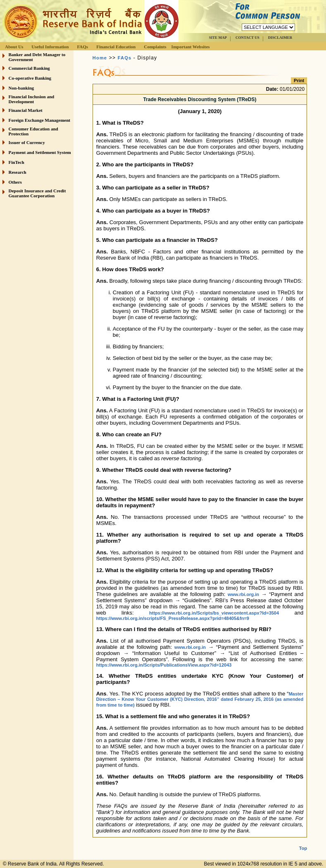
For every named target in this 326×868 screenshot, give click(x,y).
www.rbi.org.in (243, 594)
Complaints (155, 47)
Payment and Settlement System (40, 152)
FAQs (82, 47)
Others (15, 182)
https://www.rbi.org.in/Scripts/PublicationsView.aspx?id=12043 (164, 665)
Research (18, 172)
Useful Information (50, 47)
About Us (14, 47)
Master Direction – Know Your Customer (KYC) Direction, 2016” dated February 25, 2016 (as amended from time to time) (200, 699)
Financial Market (26, 110)
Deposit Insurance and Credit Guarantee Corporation (37, 193)
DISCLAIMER (280, 38)
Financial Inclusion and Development (32, 99)
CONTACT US (247, 38)
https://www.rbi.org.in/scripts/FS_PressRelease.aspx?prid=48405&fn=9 (173, 618)
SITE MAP (218, 38)
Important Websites (191, 47)
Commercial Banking (29, 68)
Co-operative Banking (30, 78)
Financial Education (116, 47)
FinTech (17, 162)
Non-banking (21, 88)
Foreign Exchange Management (40, 120)
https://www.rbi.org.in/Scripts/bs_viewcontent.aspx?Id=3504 (214, 613)
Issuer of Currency (27, 142)
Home (100, 58)
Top (303, 842)
